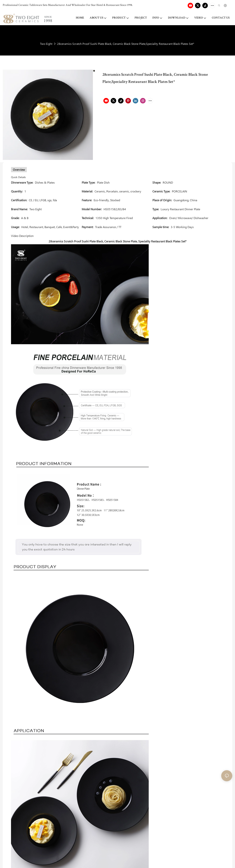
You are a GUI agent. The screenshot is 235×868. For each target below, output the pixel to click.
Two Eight (46, 44)
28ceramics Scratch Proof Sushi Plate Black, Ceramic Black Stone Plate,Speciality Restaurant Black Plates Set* (126, 44)
